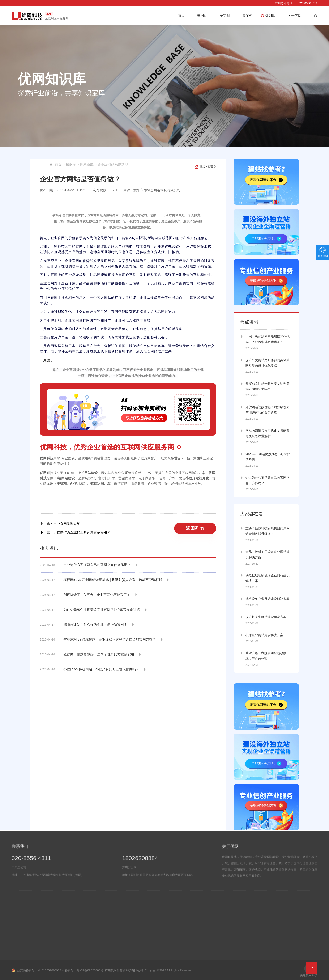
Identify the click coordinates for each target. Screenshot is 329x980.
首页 (181, 16)
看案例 (248, 16)
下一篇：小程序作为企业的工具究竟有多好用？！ (77, 532)
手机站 (62, 483)
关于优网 (295, 16)
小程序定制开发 (197, 478)
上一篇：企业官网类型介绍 (60, 524)
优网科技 (47, 458)
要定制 (225, 16)
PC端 (57, 478)
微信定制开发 (101, 483)
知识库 (270, 16)
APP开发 (77, 483)
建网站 (202, 16)
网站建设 (91, 473)
